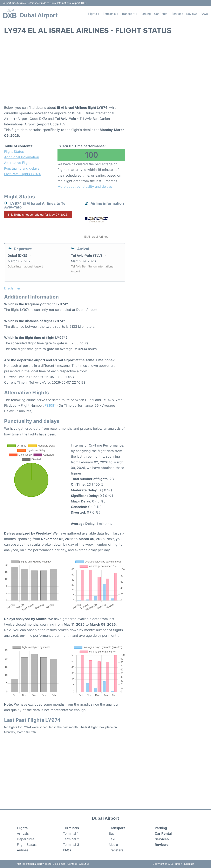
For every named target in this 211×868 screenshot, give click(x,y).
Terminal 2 (71, 839)
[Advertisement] (105, 72)
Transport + (129, 14)
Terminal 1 (71, 833)
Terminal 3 (71, 845)
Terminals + (111, 14)
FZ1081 (50, 405)
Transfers (116, 850)
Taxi (112, 839)
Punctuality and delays (22, 168)
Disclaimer (59, 864)
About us (84, 864)
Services (177, 14)
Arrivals (23, 833)
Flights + (94, 14)
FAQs (204, 14)
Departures (26, 839)
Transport (117, 828)
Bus (112, 833)
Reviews (192, 14)
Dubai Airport (39, 15)
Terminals (71, 828)
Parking (146, 14)
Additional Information (22, 157)
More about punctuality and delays (85, 186)
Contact (72, 864)
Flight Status (14, 152)
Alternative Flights (18, 163)
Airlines (23, 850)
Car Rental (161, 14)
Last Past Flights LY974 (22, 174)
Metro (113, 845)
